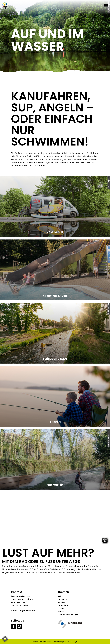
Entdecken (63, 599)
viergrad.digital (72, 642)
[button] (5, 639)
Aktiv (60, 596)
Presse (61, 611)
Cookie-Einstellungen (68, 614)
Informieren (63, 605)
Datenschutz (47, 642)
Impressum (36, 642)
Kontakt (62, 608)
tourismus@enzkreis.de (23, 610)
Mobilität (62, 602)
